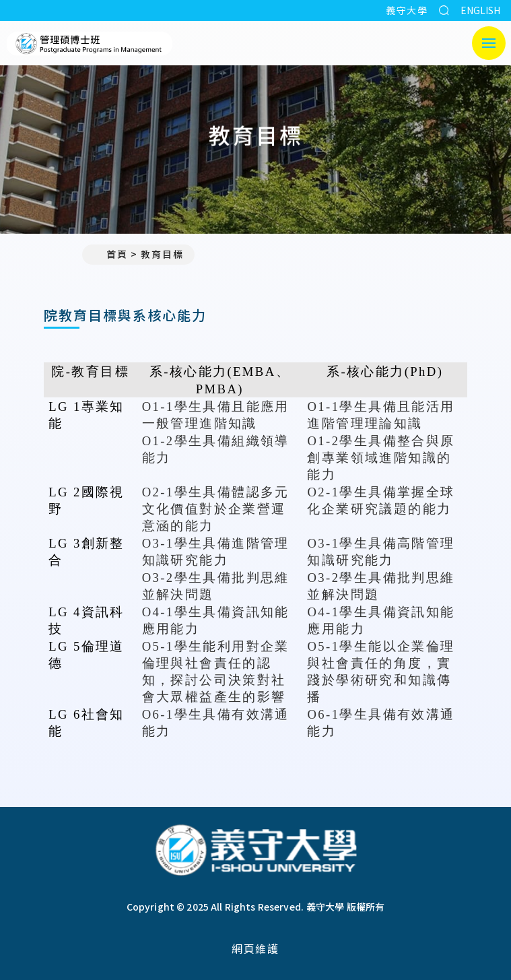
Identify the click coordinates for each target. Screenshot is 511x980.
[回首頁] (256, 852)
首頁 (110, 254)
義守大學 (407, 10)
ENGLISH (480, 10)
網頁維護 (255, 948)
